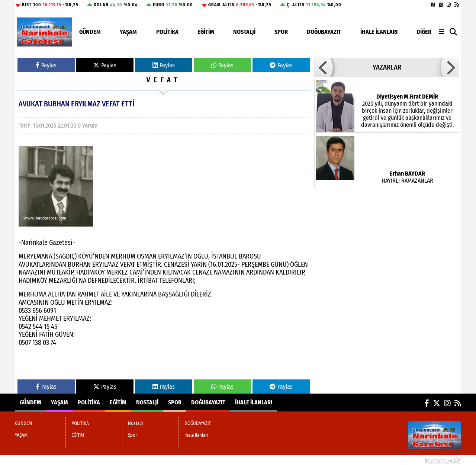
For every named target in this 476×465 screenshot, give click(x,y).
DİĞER (424, 32)
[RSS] (457, 5)
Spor (281, 32)
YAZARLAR (387, 67)
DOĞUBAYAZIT (324, 32)
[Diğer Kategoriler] (441, 32)
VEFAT (164, 80)
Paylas (46, 65)
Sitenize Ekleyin (73, 460)
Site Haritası (33, 460)
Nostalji (244, 32)
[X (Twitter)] (441, 5)
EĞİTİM (206, 32)
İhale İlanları (379, 32)
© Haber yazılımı (422, 460)
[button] (454, 32)
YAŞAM (128, 32)
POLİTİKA (167, 32)
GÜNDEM (90, 32)
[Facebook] (433, 5)
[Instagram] (449, 5)
